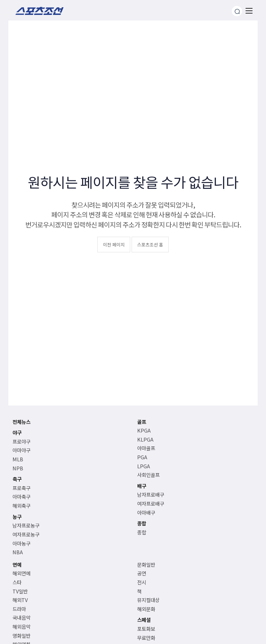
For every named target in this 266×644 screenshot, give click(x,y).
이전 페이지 (114, 245)
